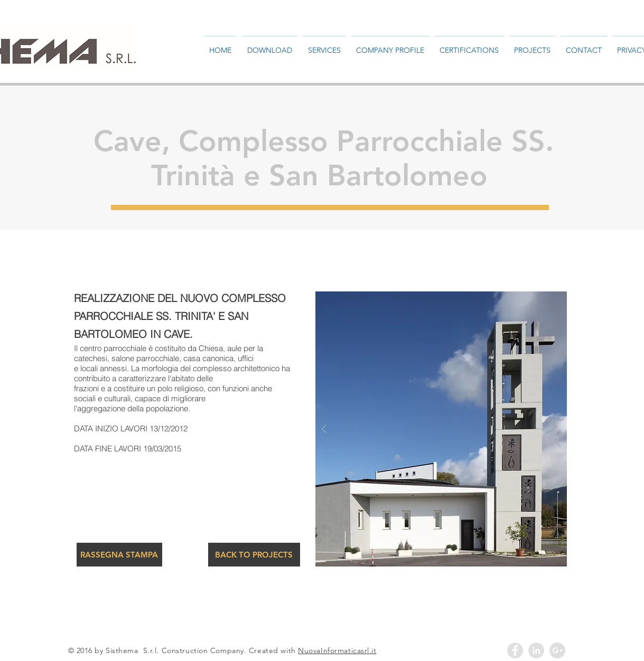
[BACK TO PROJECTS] (254, 555)
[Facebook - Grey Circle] (515, 650)
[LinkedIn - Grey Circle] (536, 650)
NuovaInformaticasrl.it (337, 650)
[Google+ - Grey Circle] (557, 650)
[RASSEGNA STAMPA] (119, 555)
